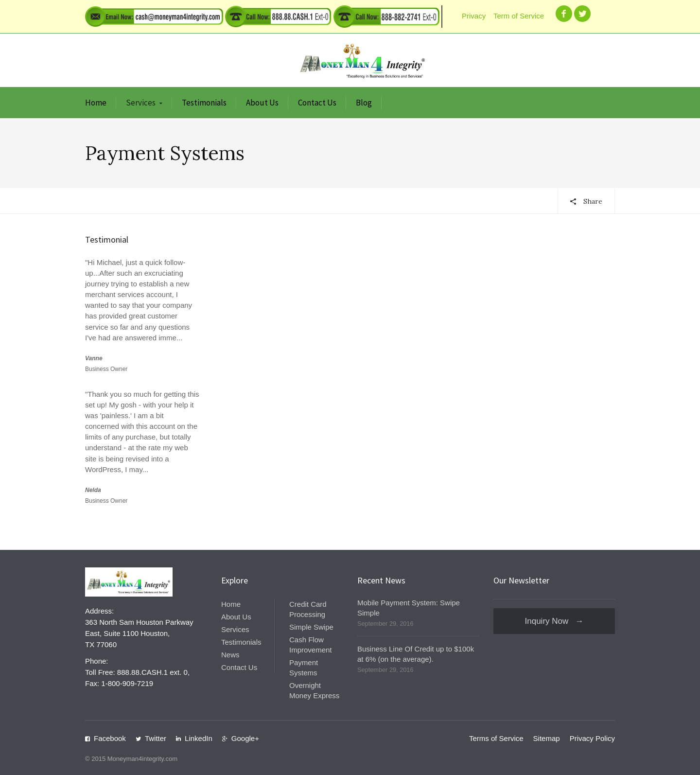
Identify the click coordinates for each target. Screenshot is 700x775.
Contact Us (317, 103)
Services (141, 103)
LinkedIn (199, 738)
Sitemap (547, 738)
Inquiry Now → (554, 621)
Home (96, 103)
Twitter (156, 738)
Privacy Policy (592, 738)
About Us (262, 103)
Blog (364, 103)
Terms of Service (496, 738)
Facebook (110, 738)
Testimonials (204, 103)
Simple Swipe (311, 627)
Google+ (245, 738)
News (230, 655)
